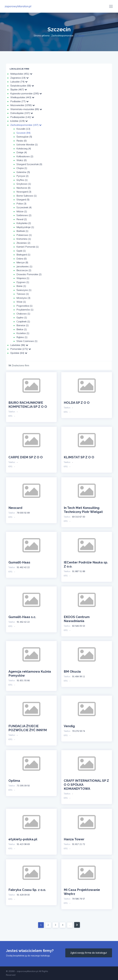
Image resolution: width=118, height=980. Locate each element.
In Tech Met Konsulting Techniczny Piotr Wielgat (83, 510)
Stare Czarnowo (27, 341)
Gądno (22, 317)
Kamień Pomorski (28, 247)
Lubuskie (19, 82)
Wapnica (23, 278)
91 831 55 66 (23, 680)
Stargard (23, 200)
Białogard (23, 255)
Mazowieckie (23, 105)
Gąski (21, 251)
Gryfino (22, 180)
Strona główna (42, 36)
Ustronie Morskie (27, 145)
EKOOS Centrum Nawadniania (77, 619)
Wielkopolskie (22, 97)
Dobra (22, 259)
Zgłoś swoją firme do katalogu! (89, 953)
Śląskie (19, 89)
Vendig (69, 726)
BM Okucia (72, 671)
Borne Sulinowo (27, 196)
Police (21, 204)
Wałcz (22, 160)
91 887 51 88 (79, 571)
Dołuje (22, 152)
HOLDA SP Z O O (77, 403)
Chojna (22, 168)
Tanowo (23, 294)
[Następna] (77, 925)
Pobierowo (24, 235)
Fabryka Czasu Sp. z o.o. (27, 890)
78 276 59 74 (79, 731)
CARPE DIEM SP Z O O (26, 457)
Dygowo (23, 282)
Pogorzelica (25, 306)
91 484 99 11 (79, 676)
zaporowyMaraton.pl (18, 6)
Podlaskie (19, 101)
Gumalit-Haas (19, 562)
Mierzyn (22, 262)
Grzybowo (24, 184)
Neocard (15, 508)
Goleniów (23, 172)
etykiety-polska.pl (23, 839)
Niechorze (24, 188)
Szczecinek (24, 207)
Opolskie (19, 353)
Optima (14, 781)
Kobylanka (24, 223)
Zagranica (19, 78)
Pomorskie (21, 349)
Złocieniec (23, 243)
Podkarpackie (22, 117)
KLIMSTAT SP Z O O (79, 457)
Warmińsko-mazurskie (26, 109)
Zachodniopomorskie (62, 36)
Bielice (22, 329)
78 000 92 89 (23, 513)
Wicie (21, 302)
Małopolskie (21, 74)
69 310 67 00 (79, 517)
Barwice (23, 325)
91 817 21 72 (79, 844)
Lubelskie (19, 345)
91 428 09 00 (23, 895)
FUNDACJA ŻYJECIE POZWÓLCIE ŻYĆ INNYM (28, 728)
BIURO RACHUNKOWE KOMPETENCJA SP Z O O (28, 405)
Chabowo (23, 314)
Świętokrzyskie (22, 86)
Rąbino (22, 337)
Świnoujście (24, 137)
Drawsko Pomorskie (29, 274)
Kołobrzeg (24, 149)
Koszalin (23, 129)
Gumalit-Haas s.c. (22, 617)
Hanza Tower (74, 839)
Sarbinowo (24, 215)
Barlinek (22, 231)
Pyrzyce (23, 176)
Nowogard (24, 192)
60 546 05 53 (79, 626)
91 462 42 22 (23, 567)
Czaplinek (23, 322)
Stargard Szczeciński (29, 164)
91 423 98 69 (23, 844)
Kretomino (24, 239)
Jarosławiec (24, 266)
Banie (21, 286)
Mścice (22, 211)
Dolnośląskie (22, 113)
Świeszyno (24, 290)
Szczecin (24, 133)
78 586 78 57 (79, 899)
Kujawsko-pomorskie (26, 93)
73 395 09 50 (23, 786)
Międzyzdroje (25, 227)
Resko (22, 141)
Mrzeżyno (23, 298)
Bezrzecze (24, 270)
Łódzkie (19, 121)
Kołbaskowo (25, 156)
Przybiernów (25, 310)
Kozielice (23, 333)
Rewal (22, 219)
